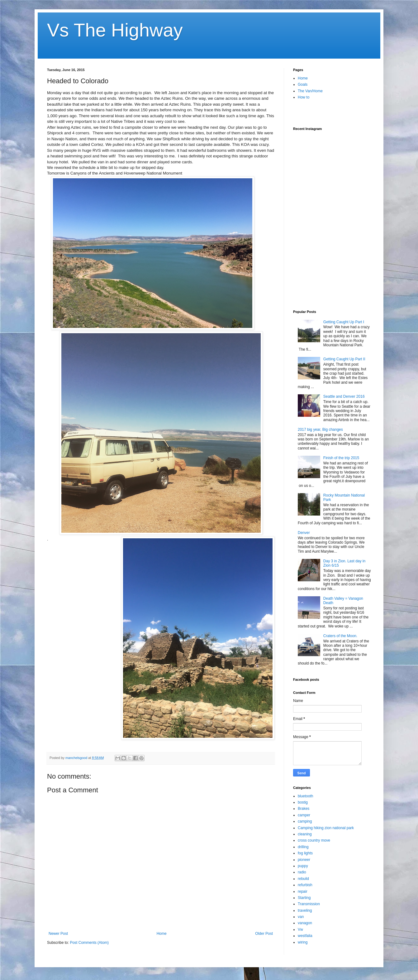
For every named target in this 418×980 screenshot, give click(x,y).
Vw (300, 930)
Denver (304, 533)
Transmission (309, 904)
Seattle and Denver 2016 (344, 396)
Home (162, 934)
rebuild (303, 879)
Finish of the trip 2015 (341, 458)
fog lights (305, 853)
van (301, 917)
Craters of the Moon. (340, 636)
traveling (305, 910)
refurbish (305, 885)
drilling (303, 847)
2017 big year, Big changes (320, 430)
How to (304, 97)
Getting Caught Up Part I (344, 322)
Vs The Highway (115, 30)
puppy (303, 866)
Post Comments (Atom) (89, 943)
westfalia (305, 936)
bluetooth (305, 796)
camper (304, 815)
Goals (303, 84)
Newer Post (58, 934)
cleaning (305, 834)
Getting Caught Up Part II (344, 359)
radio (302, 872)
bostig (303, 802)
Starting (304, 898)
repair (303, 891)
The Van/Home (310, 91)
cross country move (314, 840)
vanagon (305, 923)
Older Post (264, 934)
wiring (303, 942)
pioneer (304, 860)
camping (305, 821)
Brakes (304, 809)
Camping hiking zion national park (326, 828)
